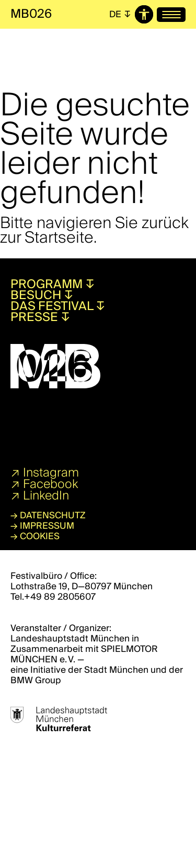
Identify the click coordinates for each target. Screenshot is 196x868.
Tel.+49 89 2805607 (53, 597)
